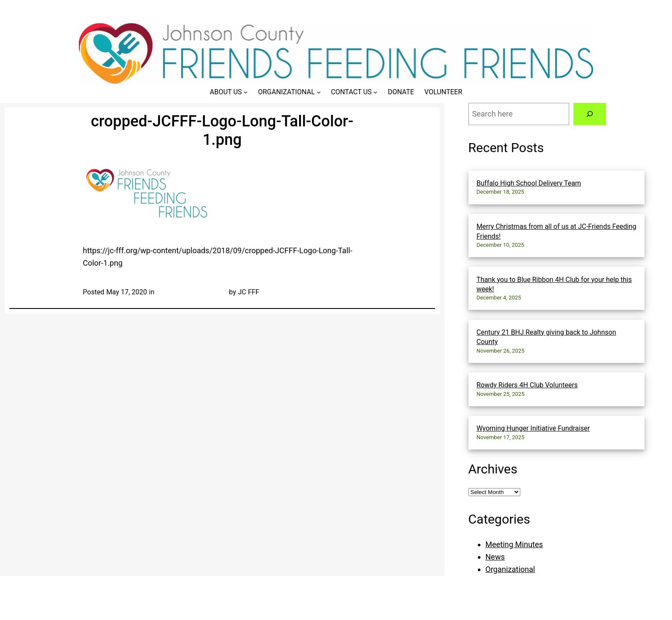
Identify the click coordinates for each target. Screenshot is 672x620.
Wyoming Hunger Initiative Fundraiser (533, 428)
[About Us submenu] (246, 92)
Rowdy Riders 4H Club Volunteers (527, 385)
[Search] (590, 114)
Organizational (510, 569)
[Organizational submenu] (319, 92)
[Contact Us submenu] (375, 92)
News (495, 557)
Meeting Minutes (514, 544)
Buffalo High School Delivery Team (529, 183)
